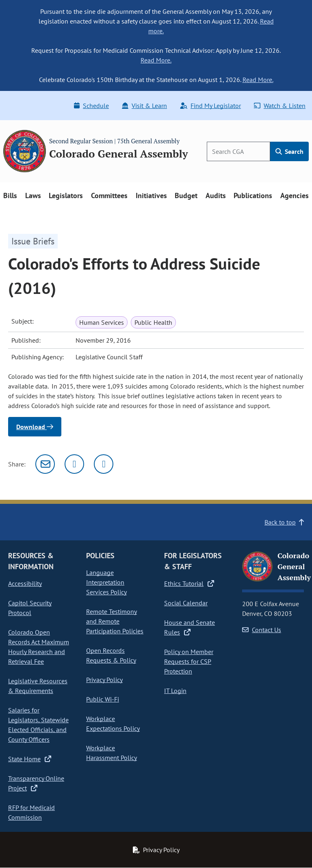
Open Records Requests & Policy (111, 655)
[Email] (45, 464)
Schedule (91, 106)
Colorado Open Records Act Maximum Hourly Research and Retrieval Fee (39, 647)
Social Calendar (186, 603)
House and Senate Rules (190, 627)
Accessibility (25, 583)
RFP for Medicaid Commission (31, 812)
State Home (30, 759)
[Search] (238, 151)
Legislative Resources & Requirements (38, 686)
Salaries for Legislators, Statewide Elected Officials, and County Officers (38, 725)
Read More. (156, 60)
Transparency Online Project (36, 783)
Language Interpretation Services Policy (106, 582)
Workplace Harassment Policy (112, 753)
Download (35, 427)
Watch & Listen (280, 106)
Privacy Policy (104, 680)
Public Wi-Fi (103, 699)
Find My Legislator (210, 106)
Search (289, 151)
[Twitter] (74, 464)
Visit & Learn (144, 106)
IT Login (175, 691)
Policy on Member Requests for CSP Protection (189, 661)
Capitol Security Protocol (30, 608)
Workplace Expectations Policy (113, 723)
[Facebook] (104, 464)
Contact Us (262, 630)
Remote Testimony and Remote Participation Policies (115, 621)
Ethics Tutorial (189, 583)
